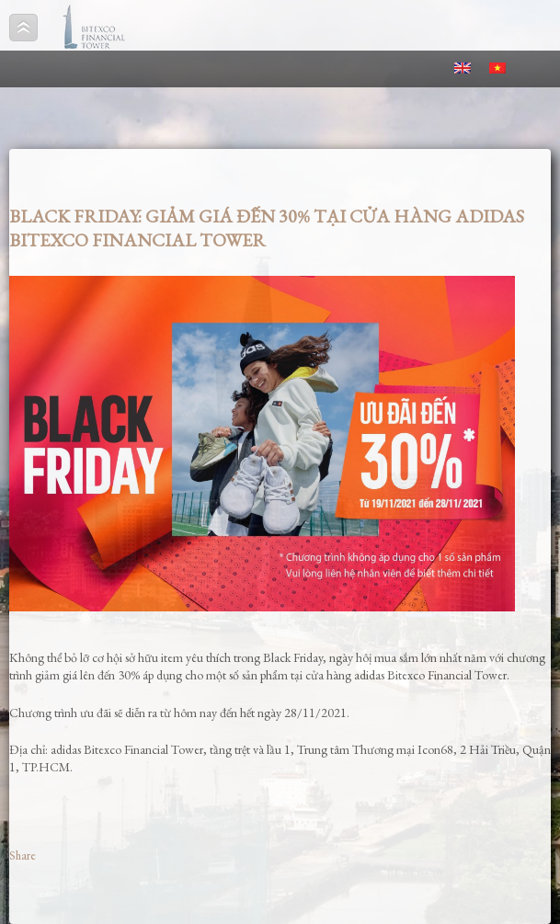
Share (23, 856)
